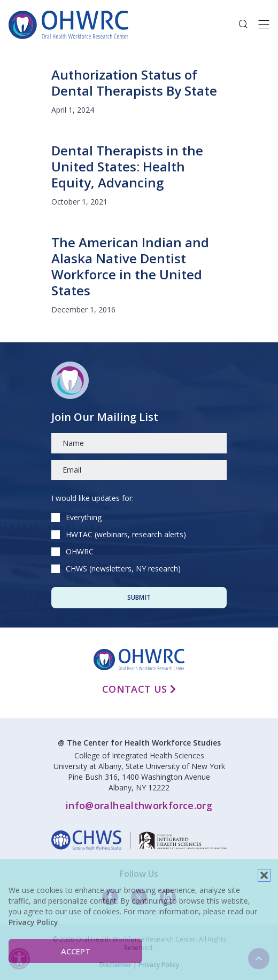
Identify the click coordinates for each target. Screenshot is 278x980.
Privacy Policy (33, 922)
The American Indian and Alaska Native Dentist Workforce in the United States (130, 266)
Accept (76, 951)
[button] (264, 875)
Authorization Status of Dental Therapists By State (134, 83)
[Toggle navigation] (264, 25)
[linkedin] (139, 840)
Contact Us (139, 689)
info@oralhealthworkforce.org (139, 805)
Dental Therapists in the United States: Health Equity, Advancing (127, 166)
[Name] (139, 443)
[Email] (139, 470)
